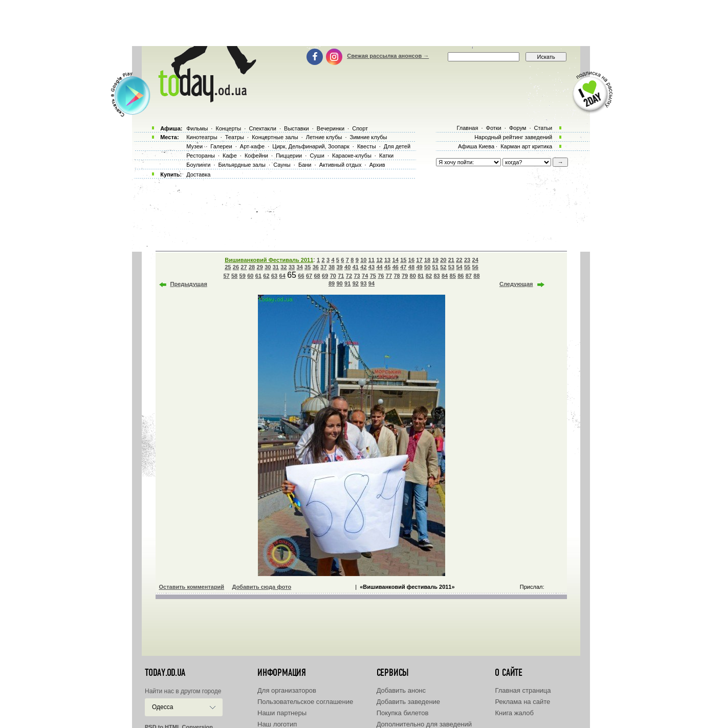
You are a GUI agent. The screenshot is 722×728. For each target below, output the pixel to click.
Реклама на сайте (522, 702)
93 (363, 283)
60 (250, 276)
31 (276, 267)
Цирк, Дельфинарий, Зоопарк (311, 146)
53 (451, 267)
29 (260, 267)
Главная (467, 128)
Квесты (367, 146)
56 (475, 267)
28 (252, 267)
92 (356, 283)
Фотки (494, 128)
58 (234, 276)
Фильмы (197, 128)
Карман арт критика (526, 146)
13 (387, 260)
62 (266, 276)
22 (459, 260)
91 (347, 283)
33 (292, 267)
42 (363, 267)
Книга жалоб (514, 713)
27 (244, 267)
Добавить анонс (401, 690)
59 (243, 276)
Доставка (198, 174)
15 (403, 260)
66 (301, 276)
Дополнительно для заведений (424, 724)
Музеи (194, 146)
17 (419, 260)
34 (300, 267)
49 (419, 267)
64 (282, 276)
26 (236, 267)
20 (443, 260)
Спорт (360, 128)
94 (371, 283)
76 (381, 276)
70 (333, 276)
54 (459, 267)
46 (396, 267)
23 (467, 260)
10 (363, 260)
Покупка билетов (403, 713)
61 (258, 276)
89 (332, 283)
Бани (305, 165)
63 (274, 276)
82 (429, 276)
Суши (317, 156)
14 (396, 260)
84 (445, 276)
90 (339, 283)
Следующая (516, 284)
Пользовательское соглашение (305, 702)
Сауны (282, 165)
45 (387, 267)
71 (341, 276)
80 (413, 276)
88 (476, 276)
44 (379, 267)
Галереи (221, 146)
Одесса (162, 707)
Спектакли (262, 128)
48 (411, 267)
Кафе (230, 156)
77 (389, 276)
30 (268, 267)
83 (436, 276)
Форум (518, 128)
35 (308, 267)
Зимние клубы (369, 137)
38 (332, 267)
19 (435, 260)
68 (317, 276)
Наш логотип (277, 724)
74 (365, 276)
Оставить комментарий (192, 587)
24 (475, 260)
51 (435, 267)
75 (373, 276)
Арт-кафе (252, 146)
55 (467, 267)
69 (325, 276)
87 (469, 276)
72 (349, 276)
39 (339, 267)
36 (316, 267)
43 (371, 267)
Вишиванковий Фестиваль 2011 (269, 260)
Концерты (228, 128)
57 (226, 276)
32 (283, 267)
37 (323, 267)
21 (451, 260)
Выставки (297, 128)
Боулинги (198, 165)
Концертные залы (275, 137)
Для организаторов (287, 690)
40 (347, 267)
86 (461, 276)
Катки (386, 156)
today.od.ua (165, 673)
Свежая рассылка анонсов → (388, 56)
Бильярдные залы (242, 165)
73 (357, 276)
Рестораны (201, 156)
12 (379, 260)
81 (421, 276)
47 (403, 267)
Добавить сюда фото (261, 587)
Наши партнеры (282, 713)
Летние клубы (324, 137)
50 (427, 267)
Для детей (397, 146)
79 (405, 276)
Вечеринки (331, 128)
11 (371, 260)
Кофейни (256, 156)
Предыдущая (189, 284)
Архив (377, 165)
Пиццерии (289, 156)
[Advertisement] (361, 23)
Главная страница (523, 690)
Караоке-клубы (352, 156)
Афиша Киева (476, 146)
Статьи (543, 128)
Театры (235, 137)
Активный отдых (341, 165)
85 (453, 276)
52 (443, 267)
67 (309, 276)
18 (427, 260)
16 (411, 260)
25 (228, 267)
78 (397, 276)
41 (356, 267)
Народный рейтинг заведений (513, 137)
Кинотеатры (202, 137)
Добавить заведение (408, 702)
